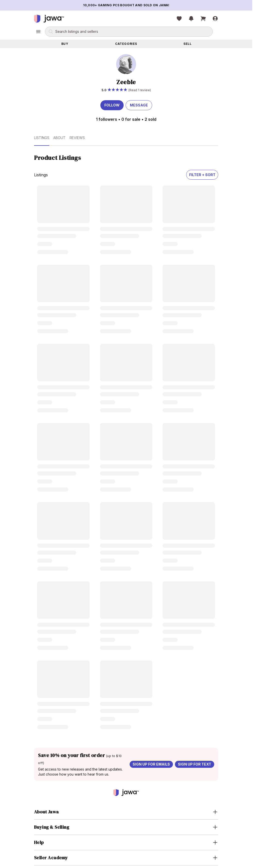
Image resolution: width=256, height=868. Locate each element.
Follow (112, 105)
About (59, 138)
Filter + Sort (202, 175)
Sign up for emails (151, 764)
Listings (42, 138)
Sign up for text (195, 764)
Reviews (77, 138)
